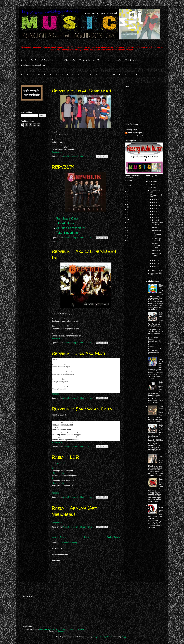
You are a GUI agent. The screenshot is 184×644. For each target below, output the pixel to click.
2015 (151, 188)
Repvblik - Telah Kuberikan (81, 90)
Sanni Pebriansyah (135, 133)
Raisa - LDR (65, 457)
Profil (34, 60)
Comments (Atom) (70, 543)
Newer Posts (59, 537)
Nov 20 (155, 217)
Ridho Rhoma (161, 408)
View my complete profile (135, 136)
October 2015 (155, 270)
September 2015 (156, 273)
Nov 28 (155, 202)
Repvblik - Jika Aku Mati (78, 353)
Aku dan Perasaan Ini (71, 228)
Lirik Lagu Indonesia (50, 60)
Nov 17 (155, 261)
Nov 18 (155, 220)
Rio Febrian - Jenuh (161, 457)
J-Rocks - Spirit (161, 508)
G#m (62, 463)
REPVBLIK (63, 167)
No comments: (86, 156)
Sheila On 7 (161, 383)
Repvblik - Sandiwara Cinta (82, 409)
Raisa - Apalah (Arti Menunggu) (75, 511)
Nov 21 (155, 214)
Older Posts (113, 537)
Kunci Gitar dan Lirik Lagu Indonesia (53, 629)
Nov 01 (155, 266)
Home (24, 60)
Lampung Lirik (114, 60)
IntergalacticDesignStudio (102, 637)
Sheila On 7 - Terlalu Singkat (161, 317)
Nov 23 (155, 208)
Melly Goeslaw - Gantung (154, 338)
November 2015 (156, 195)
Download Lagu (132, 60)
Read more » (57, 152)
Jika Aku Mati (65, 223)
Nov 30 (155, 199)
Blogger (61, 631)
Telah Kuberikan (67, 233)
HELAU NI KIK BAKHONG (161, 289)
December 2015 (156, 190)
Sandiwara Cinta (67, 218)
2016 (151, 185)
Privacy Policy (82, 629)
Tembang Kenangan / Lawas (91, 60)
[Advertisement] (144, 104)
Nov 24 (155, 205)
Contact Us (71, 629)
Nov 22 (155, 211)
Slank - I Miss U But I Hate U (161, 484)
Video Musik (69, 60)
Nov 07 (155, 263)
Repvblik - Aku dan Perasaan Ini (157, 233)
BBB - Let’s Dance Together (161, 361)
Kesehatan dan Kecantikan (33, 65)
